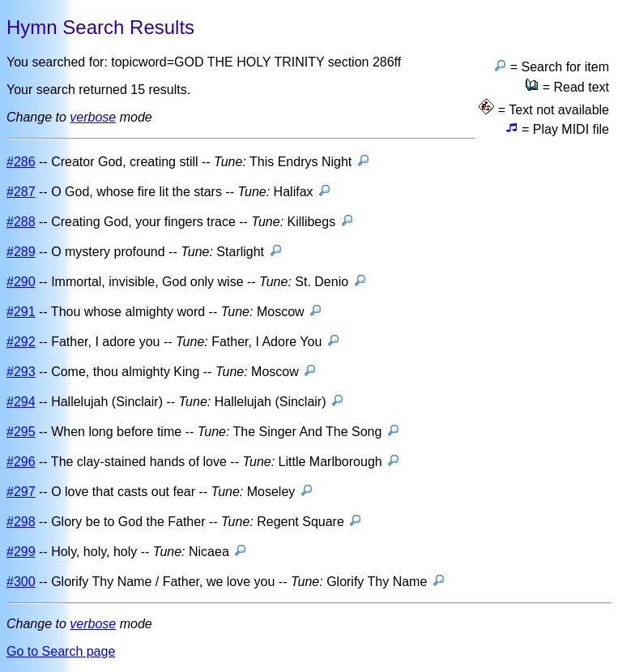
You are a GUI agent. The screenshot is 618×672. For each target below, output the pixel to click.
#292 (21, 342)
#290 (21, 282)
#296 (21, 462)
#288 (21, 222)
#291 (21, 312)
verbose (93, 117)
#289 (21, 252)
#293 (21, 372)
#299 (21, 552)
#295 (21, 432)
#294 (21, 402)
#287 (21, 192)
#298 (21, 522)
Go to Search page (61, 651)
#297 (21, 492)
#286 (21, 162)
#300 (21, 582)
